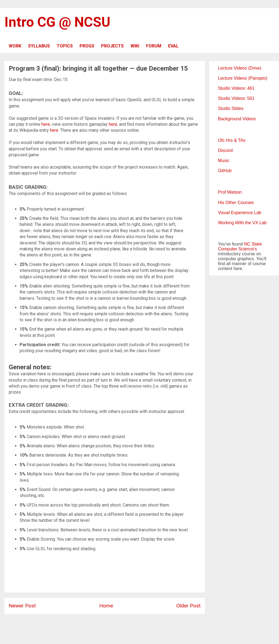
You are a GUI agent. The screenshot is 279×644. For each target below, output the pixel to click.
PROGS (87, 46)
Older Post (188, 606)
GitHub (225, 171)
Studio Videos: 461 (236, 88)
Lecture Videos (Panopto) (243, 78)
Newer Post (22, 606)
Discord (225, 150)
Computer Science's (237, 249)
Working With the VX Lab (242, 223)
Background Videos (237, 119)
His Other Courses (236, 203)
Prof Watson (230, 192)
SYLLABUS (39, 46)
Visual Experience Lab (240, 213)
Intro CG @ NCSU (57, 22)
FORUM (154, 46)
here (46, 124)
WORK (15, 46)
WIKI (135, 46)
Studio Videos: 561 (236, 98)
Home (106, 606)
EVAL (173, 46)
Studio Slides (231, 108)
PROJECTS (112, 46)
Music (224, 161)
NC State (253, 244)
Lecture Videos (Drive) (240, 68)
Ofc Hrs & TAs (232, 140)
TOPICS (65, 46)
